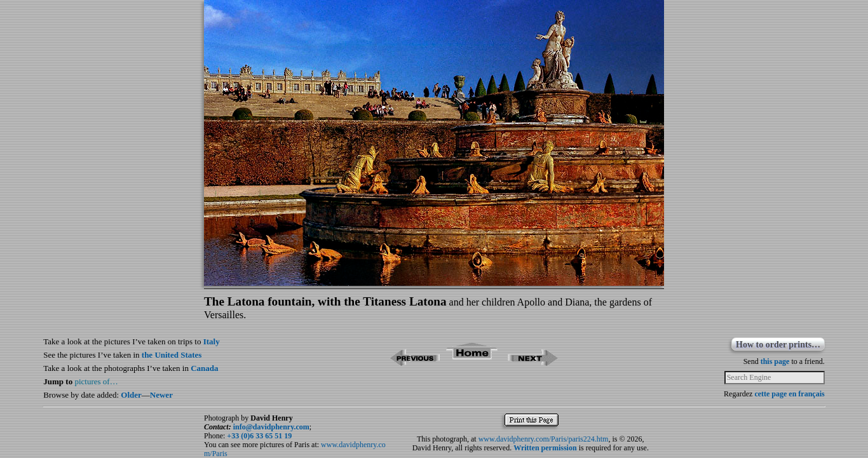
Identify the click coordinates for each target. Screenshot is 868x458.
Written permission (545, 448)
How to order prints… (778, 345)
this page (775, 361)
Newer (161, 395)
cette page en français (789, 394)
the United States (172, 355)
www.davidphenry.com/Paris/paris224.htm (544, 439)
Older (131, 395)
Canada (204, 368)
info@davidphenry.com (271, 427)
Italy (212, 341)
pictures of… (96, 381)
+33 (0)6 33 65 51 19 (259, 436)
